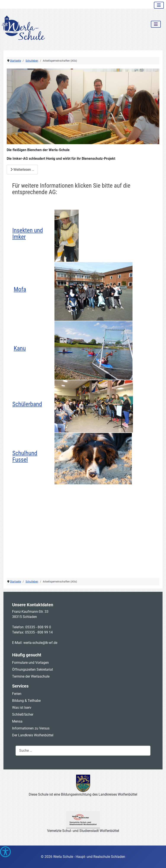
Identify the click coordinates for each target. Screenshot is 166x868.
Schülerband (27, 404)
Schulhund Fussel (25, 456)
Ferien (17, 694)
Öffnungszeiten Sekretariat (33, 669)
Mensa (17, 721)
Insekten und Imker (28, 234)
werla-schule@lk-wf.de (40, 643)
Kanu (20, 348)
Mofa (20, 289)
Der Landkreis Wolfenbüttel (33, 735)
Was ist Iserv (22, 708)
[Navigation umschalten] (159, 5)
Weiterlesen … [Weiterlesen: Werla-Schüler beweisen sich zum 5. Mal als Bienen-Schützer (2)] (22, 170)
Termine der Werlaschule (31, 676)
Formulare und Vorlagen (30, 663)
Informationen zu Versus (31, 728)
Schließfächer (23, 714)
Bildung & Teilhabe (26, 701)
